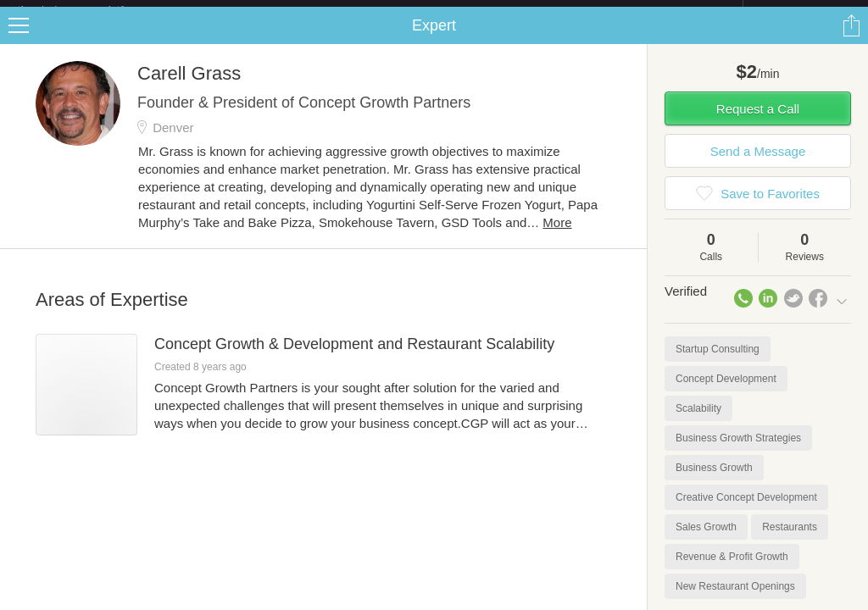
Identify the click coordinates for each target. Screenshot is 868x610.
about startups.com (803, 11)
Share (851, 39)
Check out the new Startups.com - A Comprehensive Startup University (559, 11)
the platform (88, 10)
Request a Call (758, 122)
